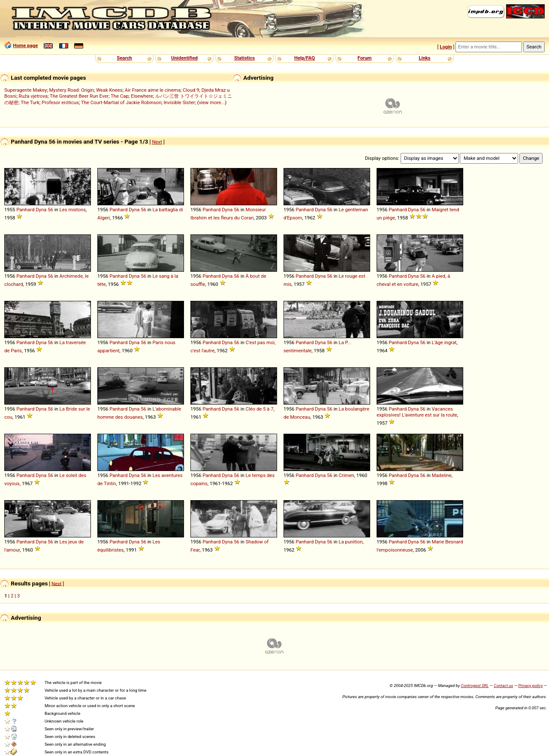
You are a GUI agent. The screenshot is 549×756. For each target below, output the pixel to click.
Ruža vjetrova (33, 96)
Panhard (25, 210)
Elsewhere (142, 96)
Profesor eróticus (60, 102)
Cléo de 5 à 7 (260, 409)
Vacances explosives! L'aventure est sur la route (417, 412)
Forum (365, 58)
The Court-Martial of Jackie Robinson (121, 102)
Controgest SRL (475, 685)
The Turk (30, 102)
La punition (351, 542)
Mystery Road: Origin (71, 90)
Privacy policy (530, 685)
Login (446, 47)
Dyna (41, 210)
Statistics (244, 58)
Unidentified (184, 58)
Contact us (503, 685)
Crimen (347, 475)
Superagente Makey (26, 90)
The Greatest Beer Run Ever (79, 96)
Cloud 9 (191, 90)
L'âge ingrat (444, 342)
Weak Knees (109, 90)
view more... (212, 102)
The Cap (120, 96)
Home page (25, 45)
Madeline (442, 475)
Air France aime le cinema (153, 90)
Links (424, 58)
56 (50, 210)
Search (124, 58)
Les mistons (73, 210)
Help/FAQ (305, 58)
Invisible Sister (179, 102)
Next (157, 142)
